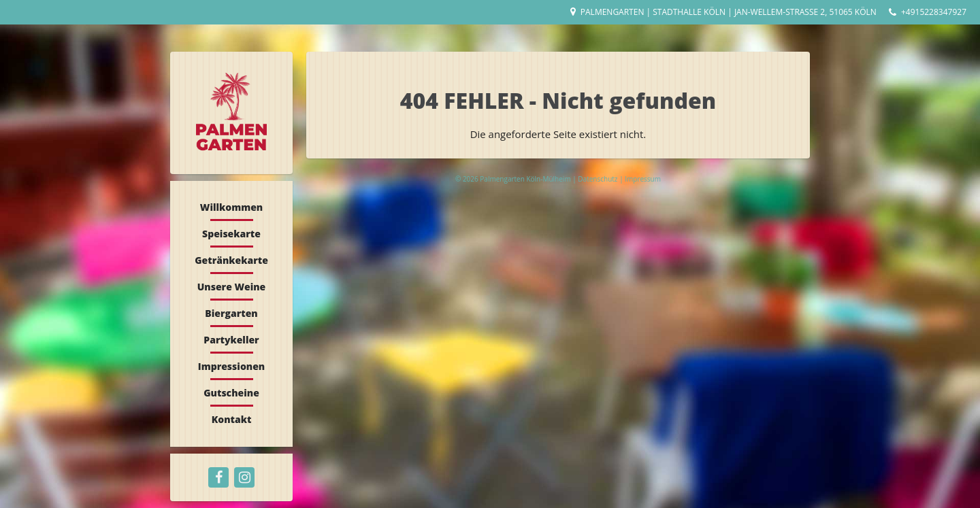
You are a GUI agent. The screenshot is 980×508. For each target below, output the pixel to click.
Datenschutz (599, 179)
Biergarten (231, 313)
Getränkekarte (231, 260)
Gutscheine (231, 393)
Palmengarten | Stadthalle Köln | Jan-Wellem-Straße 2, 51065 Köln (729, 12)
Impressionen (231, 366)
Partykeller (231, 340)
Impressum (643, 179)
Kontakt (232, 419)
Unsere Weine (232, 287)
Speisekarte (231, 234)
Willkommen (231, 207)
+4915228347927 (934, 12)
